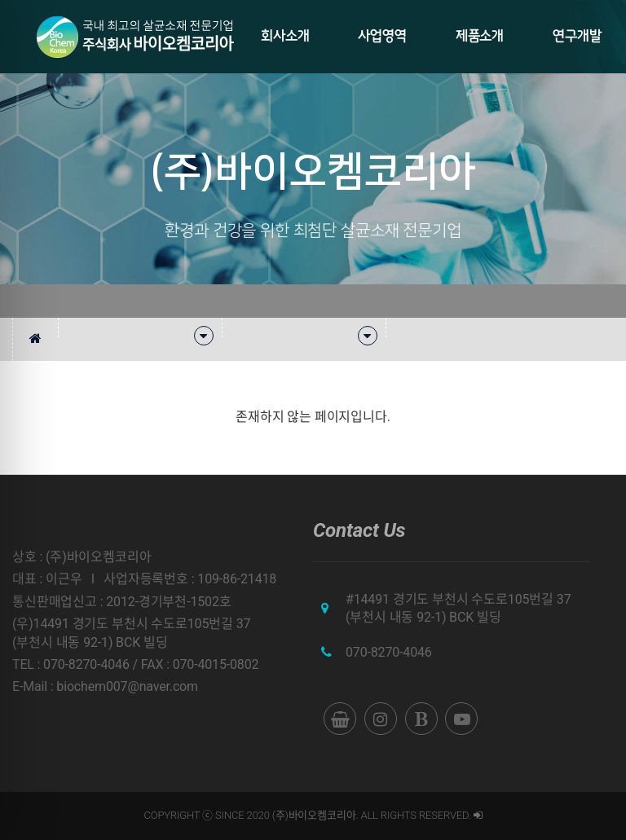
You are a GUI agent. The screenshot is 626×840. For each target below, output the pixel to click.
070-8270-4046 (389, 652)
